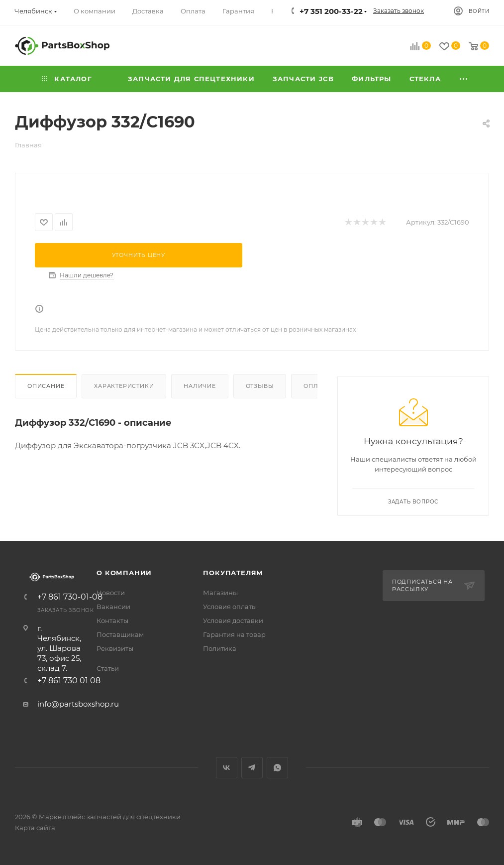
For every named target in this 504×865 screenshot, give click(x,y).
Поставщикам (120, 634)
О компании (124, 573)
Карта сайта (35, 828)
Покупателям (233, 573)
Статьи (108, 668)
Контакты (112, 620)
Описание (46, 386)
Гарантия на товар (234, 634)
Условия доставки (233, 620)
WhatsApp (277, 768)
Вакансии (113, 607)
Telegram (252, 768)
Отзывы (260, 386)
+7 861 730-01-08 (70, 597)
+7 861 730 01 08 (69, 681)
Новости (111, 593)
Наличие (200, 386)
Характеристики (124, 386)
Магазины (220, 593)
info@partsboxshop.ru (78, 704)
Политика (220, 648)
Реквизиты (115, 648)
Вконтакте (227, 768)
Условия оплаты (230, 607)
